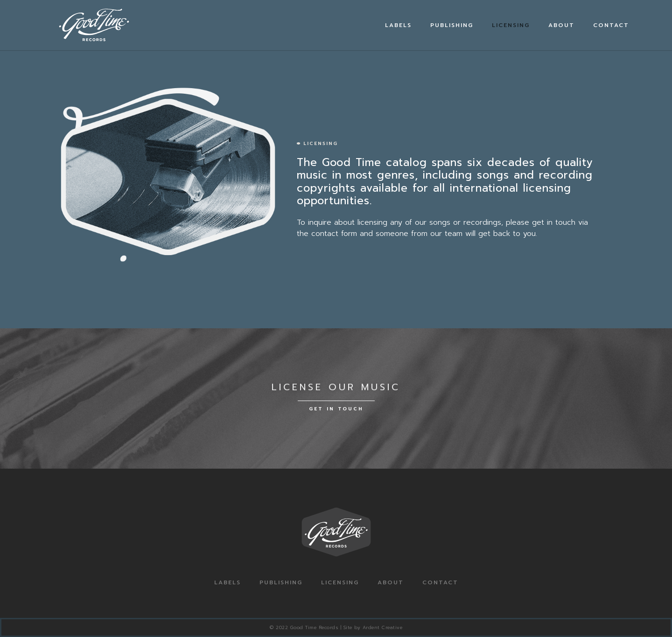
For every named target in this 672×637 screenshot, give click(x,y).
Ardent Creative (383, 627)
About (561, 25)
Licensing (511, 25)
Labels (398, 25)
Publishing (452, 25)
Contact (611, 25)
